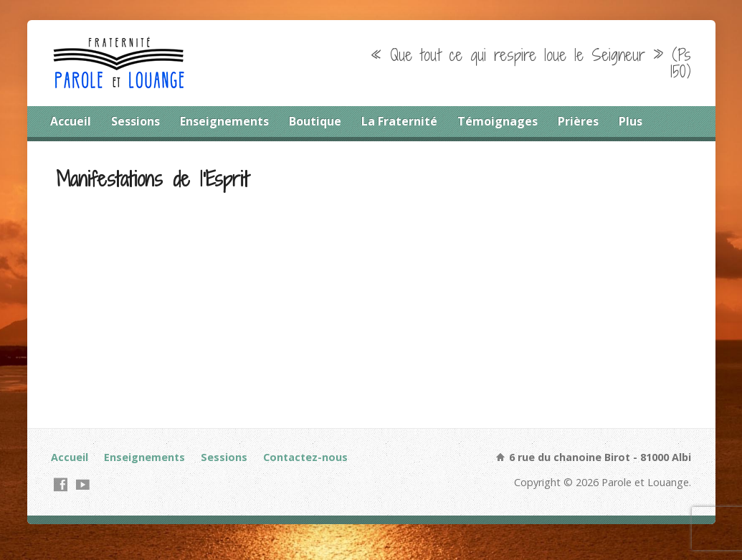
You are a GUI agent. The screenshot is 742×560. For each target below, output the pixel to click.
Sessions (135, 121)
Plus (631, 121)
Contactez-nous (305, 457)
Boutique (315, 121)
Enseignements (224, 121)
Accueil (71, 121)
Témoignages (498, 121)
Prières (578, 121)
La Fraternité (399, 121)
